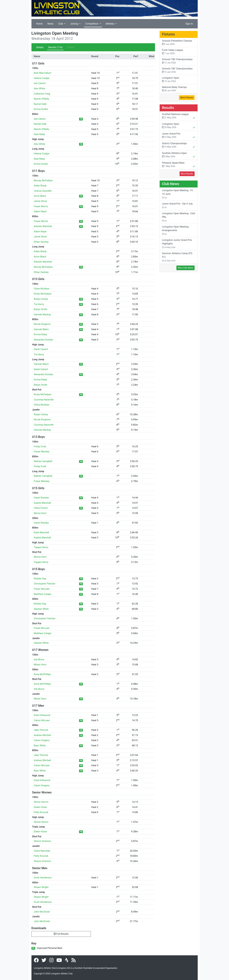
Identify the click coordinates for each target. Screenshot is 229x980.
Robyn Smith (41, 309)
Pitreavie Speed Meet (179, 165)
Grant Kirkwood (42, 715)
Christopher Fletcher (45, 584)
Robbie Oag (40, 579)
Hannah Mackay (42, 315)
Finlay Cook (40, 446)
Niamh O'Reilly (41, 99)
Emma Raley (40, 334)
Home (39, 24)
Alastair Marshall (43, 226)
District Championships (179, 145)
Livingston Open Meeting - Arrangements (176, 230)
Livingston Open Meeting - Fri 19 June (178, 194)
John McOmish (42, 912)
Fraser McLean (42, 589)
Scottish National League (179, 116)
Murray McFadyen (43, 180)
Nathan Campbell (43, 461)
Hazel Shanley (41, 498)
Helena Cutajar (42, 78)
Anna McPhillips (42, 674)
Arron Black (40, 196)
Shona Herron (41, 802)
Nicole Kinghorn (42, 324)
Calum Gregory (42, 740)
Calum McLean (42, 720)
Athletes (110, 24)
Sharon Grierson (42, 841)
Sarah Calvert (41, 349)
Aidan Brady (40, 186)
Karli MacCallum (43, 73)
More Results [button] (187, 174)
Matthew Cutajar (43, 594)
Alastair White (41, 609)
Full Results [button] (61, 934)
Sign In (189, 24)
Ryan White (40, 746)
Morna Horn (40, 513)
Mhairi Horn (40, 665)
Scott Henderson (43, 878)
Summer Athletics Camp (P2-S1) (177, 257)
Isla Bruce (39, 659)
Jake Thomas (41, 730)
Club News (171, 184)
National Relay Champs (179, 89)
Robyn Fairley (41, 299)
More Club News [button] (185, 268)
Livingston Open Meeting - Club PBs (179, 217)
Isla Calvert (40, 83)
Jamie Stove (40, 201)
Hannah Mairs (41, 329)
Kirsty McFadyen (43, 294)
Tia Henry (39, 304)
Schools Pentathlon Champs (179, 43)
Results (55, 47)
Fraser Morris (41, 206)
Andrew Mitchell (42, 735)
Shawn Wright (41, 887)
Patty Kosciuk (41, 812)
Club (61, 24)
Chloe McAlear (42, 289)
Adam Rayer (40, 211)
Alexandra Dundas (44, 340)
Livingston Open (179, 80)
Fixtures (168, 34)
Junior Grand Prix (179, 136)
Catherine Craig (42, 94)
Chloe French (41, 508)
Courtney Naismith (44, 400)
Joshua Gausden (43, 191)
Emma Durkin (41, 109)
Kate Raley (39, 134)
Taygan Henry (41, 547)
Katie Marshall (41, 532)
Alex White (39, 88)
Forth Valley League (179, 52)
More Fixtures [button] (187, 98)
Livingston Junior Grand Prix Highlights (177, 244)
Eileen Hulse (40, 807)
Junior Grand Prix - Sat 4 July (177, 205)
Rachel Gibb (40, 104)
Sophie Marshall (42, 503)
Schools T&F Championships (179, 61)
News (50, 24)
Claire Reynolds (42, 851)
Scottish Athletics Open (179, 155)
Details (40, 47)
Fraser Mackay (42, 452)
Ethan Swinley (41, 242)
